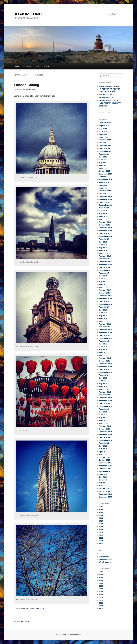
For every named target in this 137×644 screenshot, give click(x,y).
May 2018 (103, 248)
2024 (101, 541)
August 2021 (104, 154)
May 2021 (103, 163)
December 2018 (105, 228)
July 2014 (103, 378)
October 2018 (104, 233)
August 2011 (104, 474)
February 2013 (105, 426)
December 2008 (105, 497)
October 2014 (104, 369)
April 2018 (103, 250)
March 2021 (104, 168)
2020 (101, 532)
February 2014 (105, 392)
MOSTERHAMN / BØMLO (109, 86)
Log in (102, 553)
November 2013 (105, 401)
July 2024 (103, 129)
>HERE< (40, 609)
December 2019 (105, 197)
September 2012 (106, 440)
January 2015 (104, 361)
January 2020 (104, 194)
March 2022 (104, 137)
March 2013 (104, 423)
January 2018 (104, 259)
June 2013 (103, 415)
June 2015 (103, 347)
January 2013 (104, 429)
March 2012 (104, 454)
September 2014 (106, 372)
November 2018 (105, 231)
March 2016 (104, 321)
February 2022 (105, 140)
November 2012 (105, 435)
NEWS (46, 66)
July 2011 (103, 477)
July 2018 (103, 242)
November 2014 (105, 367)
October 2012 (104, 437)
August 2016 (104, 307)
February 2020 (105, 191)
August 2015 (104, 341)
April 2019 (103, 216)
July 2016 (103, 310)
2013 (101, 512)
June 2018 (103, 245)
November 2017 (105, 265)
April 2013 (103, 420)
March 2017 (104, 287)
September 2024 (106, 123)
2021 (101, 535)
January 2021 (104, 171)
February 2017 (105, 290)
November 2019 (105, 199)
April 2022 (103, 134)
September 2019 (106, 205)
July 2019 (103, 211)
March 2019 (104, 219)
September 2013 (106, 406)
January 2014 (104, 395)
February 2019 (105, 222)
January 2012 (104, 460)
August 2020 (104, 182)
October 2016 (104, 301)
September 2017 (106, 270)
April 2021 (103, 165)
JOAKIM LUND (28, 14)
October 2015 (104, 335)
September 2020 (106, 180)
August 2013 (104, 409)
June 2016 (103, 313)
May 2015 (103, 349)
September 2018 (106, 236)
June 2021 (103, 160)
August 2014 (104, 375)
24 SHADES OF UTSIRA (109, 100)
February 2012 (105, 457)
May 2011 (103, 483)
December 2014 (105, 364)
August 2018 (104, 239)
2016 (101, 521)
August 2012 (104, 443)
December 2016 (105, 296)
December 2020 (105, 174)
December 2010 (105, 494)
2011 (101, 507)
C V (38, 66)
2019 (101, 529)
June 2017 (103, 279)
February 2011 (105, 488)
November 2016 (105, 299)
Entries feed (104, 556)
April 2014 (103, 386)
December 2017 (105, 262)
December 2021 (105, 145)
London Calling (26, 85)
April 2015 (103, 352)
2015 (101, 518)
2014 (23, 621)
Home (17, 66)
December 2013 (105, 398)
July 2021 (103, 157)
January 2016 (104, 327)
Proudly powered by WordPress (68, 635)
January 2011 (104, 491)
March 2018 (104, 253)
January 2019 (104, 225)
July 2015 (103, 344)
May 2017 (103, 281)
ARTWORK (28, 66)
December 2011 (105, 463)
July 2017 (103, 276)
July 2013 (103, 412)
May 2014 (103, 384)
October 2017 (104, 267)
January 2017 (104, 293)
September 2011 (106, 471)
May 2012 (103, 449)
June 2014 (103, 381)
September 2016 (106, 304)
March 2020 (104, 188)
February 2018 (105, 256)
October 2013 (104, 403)
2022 (101, 538)
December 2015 (105, 330)
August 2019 (104, 208)
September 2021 (106, 151)
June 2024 (103, 131)
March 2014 (104, 389)
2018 (101, 527)
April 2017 (103, 284)
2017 (101, 524)
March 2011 (104, 486)
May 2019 (103, 213)
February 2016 (105, 324)
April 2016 (103, 318)
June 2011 (103, 480)
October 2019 (104, 202)
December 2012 (105, 432)
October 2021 (104, 148)
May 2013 (103, 418)
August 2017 (104, 273)
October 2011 (104, 469)
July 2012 (103, 446)
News (27, 621)
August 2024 (104, 126)
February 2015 (105, 358)
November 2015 (105, 333)
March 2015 (104, 355)
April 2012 (103, 452)
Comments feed (106, 559)
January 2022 (104, 143)
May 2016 (103, 316)
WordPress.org (105, 562)
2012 (101, 510)
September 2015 (106, 338)
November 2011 (105, 466)
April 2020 (103, 185)
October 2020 (104, 177)
